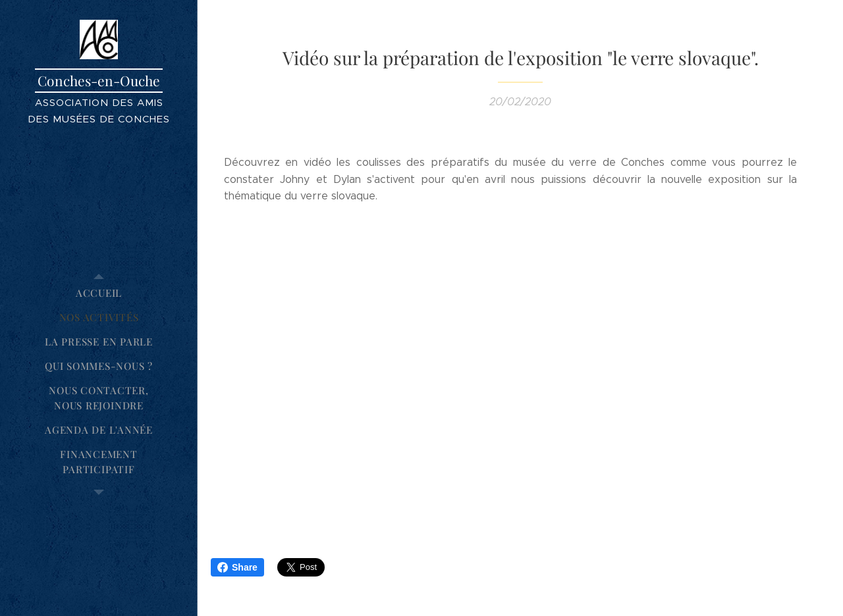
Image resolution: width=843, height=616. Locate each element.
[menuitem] (99, 293)
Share (237, 567)
